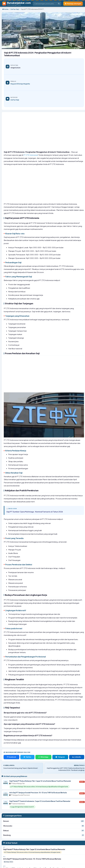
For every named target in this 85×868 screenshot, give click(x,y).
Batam (44, 821)
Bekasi (44, 831)
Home (5, 9)
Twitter (27, 757)
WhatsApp (43, 757)
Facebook (11, 757)
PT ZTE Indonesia (31, 155)
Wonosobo (44, 826)
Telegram (60, 757)
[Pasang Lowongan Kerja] (73, 4)
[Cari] (59, 4)
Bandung (44, 835)
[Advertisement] (44, 132)
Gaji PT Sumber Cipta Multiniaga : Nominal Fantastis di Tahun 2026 (35, 512)
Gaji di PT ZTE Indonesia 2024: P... (33, 9)
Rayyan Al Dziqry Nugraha (20, 84)
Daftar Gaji (15, 9)
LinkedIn (77, 757)
